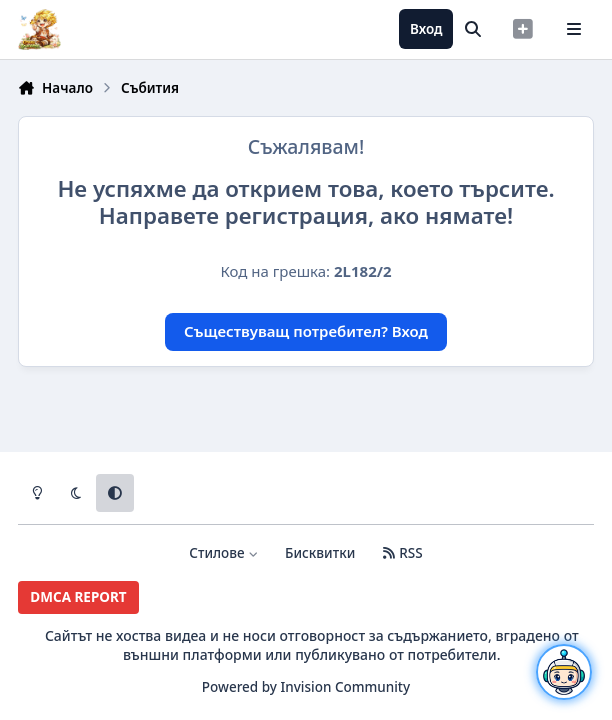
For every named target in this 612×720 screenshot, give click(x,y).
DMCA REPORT (78, 597)
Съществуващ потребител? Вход (306, 331)
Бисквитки (320, 553)
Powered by (306, 687)
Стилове (223, 553)
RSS (402, 553)
